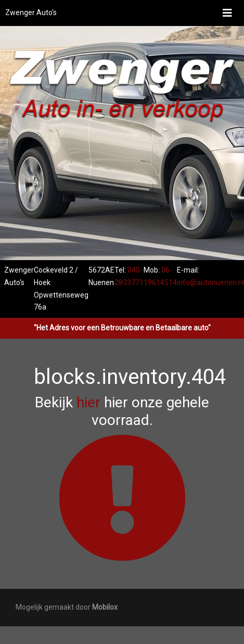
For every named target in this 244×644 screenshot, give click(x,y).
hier (88, 402)
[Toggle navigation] (227, 13)
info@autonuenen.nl (210, 282)
